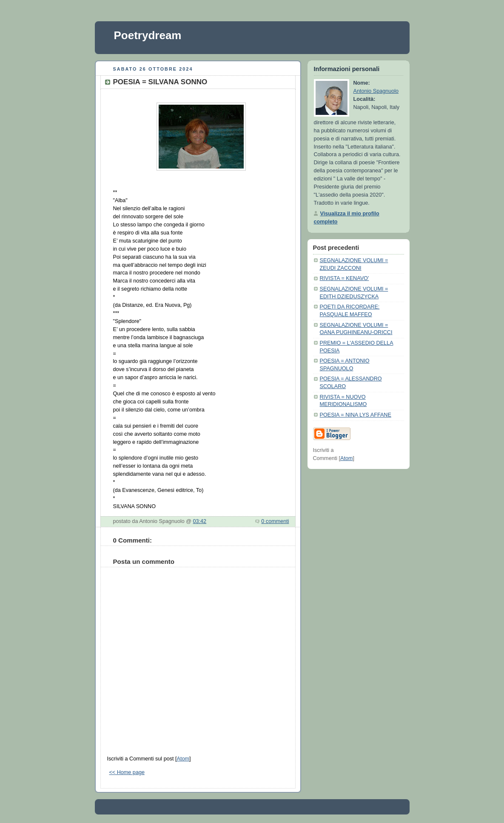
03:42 (200, 521)
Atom (183, 759)
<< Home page (127, 772)
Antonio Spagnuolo (376, 91)
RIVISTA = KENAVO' (345, 278)
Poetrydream (148, 35)
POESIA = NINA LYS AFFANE (356, 415)
